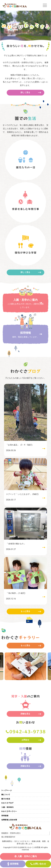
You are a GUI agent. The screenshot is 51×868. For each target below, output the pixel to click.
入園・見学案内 (7, 807)
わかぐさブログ (7, 803)
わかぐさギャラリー (9, 811)
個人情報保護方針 (8, 837)
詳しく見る (25, 92)
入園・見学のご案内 (27, 856)
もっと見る (25, 611)
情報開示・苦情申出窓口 (11, 833)
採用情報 (14, 864)
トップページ (7, 790)
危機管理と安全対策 (9, 820)
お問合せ (25, 740)
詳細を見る (25, 714)
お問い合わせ (40, 864)
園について (6, 794)
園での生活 (6, 799)
